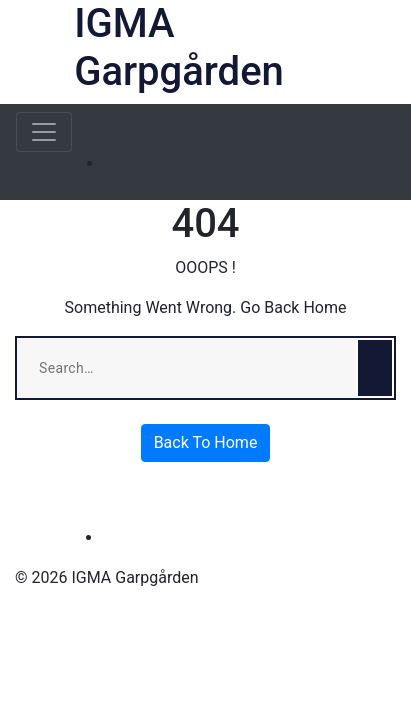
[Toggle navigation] (44, 132)
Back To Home (206, 442)
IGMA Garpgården (179, 47)
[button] (383, 52)
